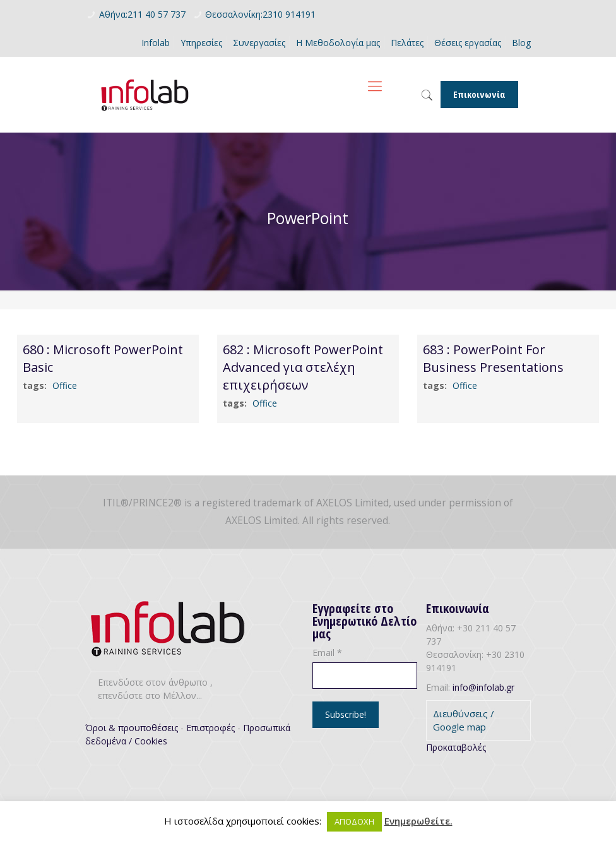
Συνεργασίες (259, 43)
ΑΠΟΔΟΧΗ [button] (354, 821)
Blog (521, 43)
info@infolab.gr (483, 687)
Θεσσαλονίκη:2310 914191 (260, 14)
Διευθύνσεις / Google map (464, 720)
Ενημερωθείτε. (418, 821)
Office (65, 385)
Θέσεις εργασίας (468, 43)
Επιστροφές (210, 728)
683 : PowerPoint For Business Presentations (493, 358)
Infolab (156, 43)
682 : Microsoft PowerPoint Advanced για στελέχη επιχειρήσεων (303, 367)
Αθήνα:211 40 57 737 (142, 14)
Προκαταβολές (456, 747)
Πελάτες (407, 43)
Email (327, 653)
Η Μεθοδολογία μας (338, 43)
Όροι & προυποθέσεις (132, 728)
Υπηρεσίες (201, 43)
